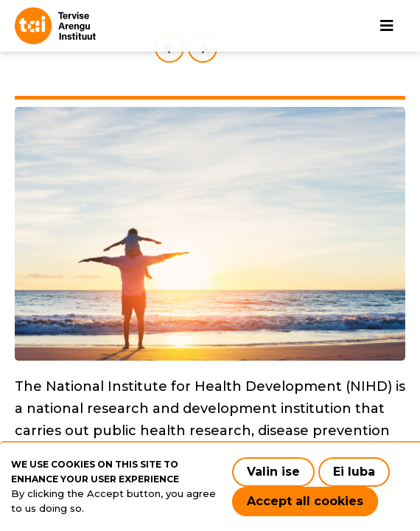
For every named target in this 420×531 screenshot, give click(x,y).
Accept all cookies (305, 501)
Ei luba (354, 472)
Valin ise (273, 472)
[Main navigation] (387, 26)
